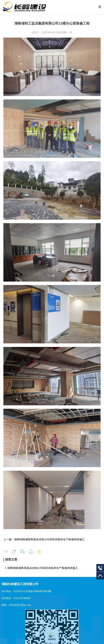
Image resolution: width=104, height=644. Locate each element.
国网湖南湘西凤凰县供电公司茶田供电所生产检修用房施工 (43, 568)
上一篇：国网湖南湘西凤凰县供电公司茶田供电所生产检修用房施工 (44, 539)
